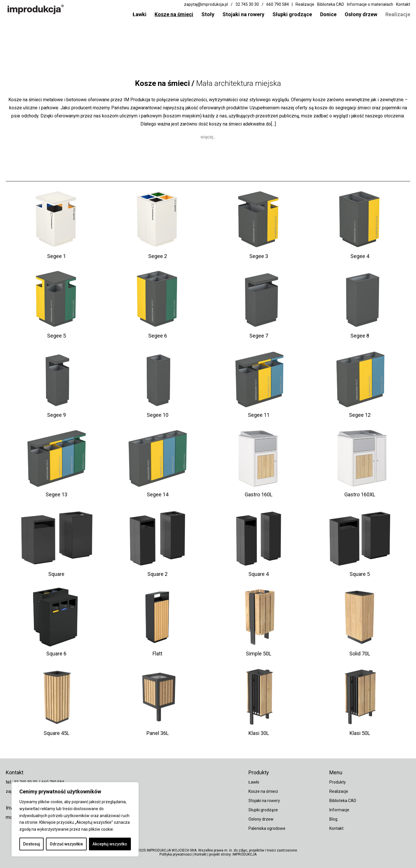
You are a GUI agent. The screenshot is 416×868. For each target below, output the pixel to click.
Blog (333, 819)
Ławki (140, 14)
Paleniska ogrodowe (267, 828)
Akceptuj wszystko (110, 844)
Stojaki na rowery (243, 14)
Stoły (208, 14)
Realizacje (398, 14)
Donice (328, 14)
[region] (75, 819)
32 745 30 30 (247, 4)
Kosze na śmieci (174, 14)
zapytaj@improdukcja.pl (206, 4)
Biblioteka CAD (331, 4)
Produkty (338, 782)
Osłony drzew (361, 14)
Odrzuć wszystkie (66, 844)
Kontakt (403, 4)
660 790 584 (278, 4)
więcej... (208, 140)
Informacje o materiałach (370, 4)
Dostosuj (32, 844)
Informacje (339, 810)
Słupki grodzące (292, 14)
